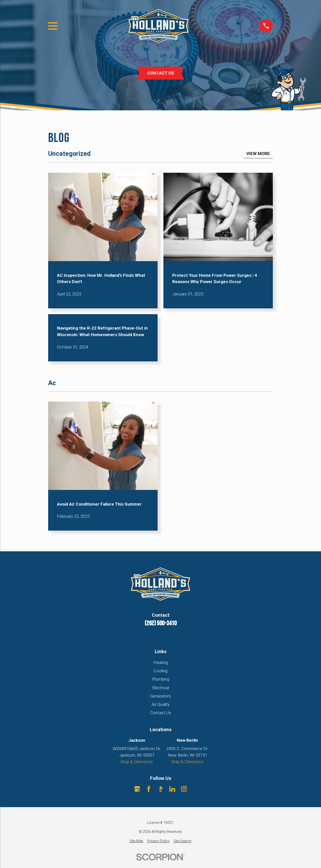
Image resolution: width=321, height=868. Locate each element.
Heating (161, 662)
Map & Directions (137, 762)
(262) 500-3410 (161, 623)
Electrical (161, 688)
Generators (161, 696)
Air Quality (161, 704)
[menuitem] (136, 841)
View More (258, 154)
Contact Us (161, 713)
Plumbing (161, 679)
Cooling (160, 671)
